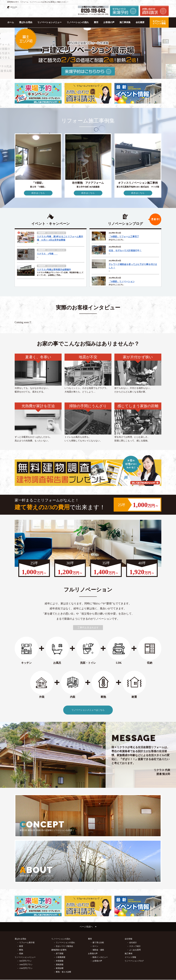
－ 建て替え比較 (97, 897)
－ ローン (94, 901)
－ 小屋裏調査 (59, 912)
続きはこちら (38, 193)
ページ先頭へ (88, 881)
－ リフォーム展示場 (26, 897)
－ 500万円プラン (24, 915)
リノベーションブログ (134, 915)
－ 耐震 (20, 901)
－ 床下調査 (59, 908)
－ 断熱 (20, 904)
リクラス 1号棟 (47, 254)
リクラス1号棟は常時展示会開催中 (54, 270)
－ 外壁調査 (59, 915)
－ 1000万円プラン (25, 919)
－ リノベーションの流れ (64, 897)
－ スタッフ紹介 (134, 901)
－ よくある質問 (134, 904)
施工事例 (128, 908)
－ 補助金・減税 (97, 904)
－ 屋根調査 (59, 919)
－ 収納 (20, 908)
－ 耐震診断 (59, 923)
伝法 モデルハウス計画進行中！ (125, 251)
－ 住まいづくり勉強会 (63, 901)
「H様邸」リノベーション (122, 281)
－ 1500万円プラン (25, 923)
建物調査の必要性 (59, 904)
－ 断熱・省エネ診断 (62, 926)
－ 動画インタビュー (99, 912)
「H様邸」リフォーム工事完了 (124, 237)
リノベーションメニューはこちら (88, 710)
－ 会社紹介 (132, 897)
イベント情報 (130, 912)
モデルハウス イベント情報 (159, 22)
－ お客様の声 (96, 915)
